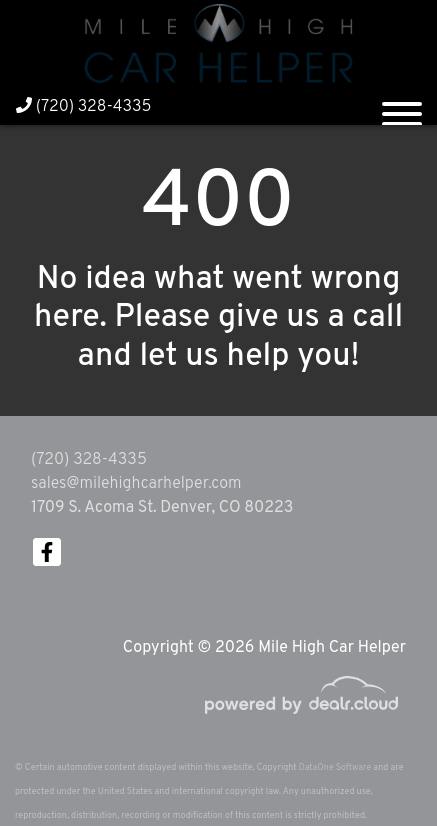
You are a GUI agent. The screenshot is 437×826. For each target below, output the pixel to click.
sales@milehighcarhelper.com (136, 484)
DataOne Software (335, 767)
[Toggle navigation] (402, 106)
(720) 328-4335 (84, 107)
